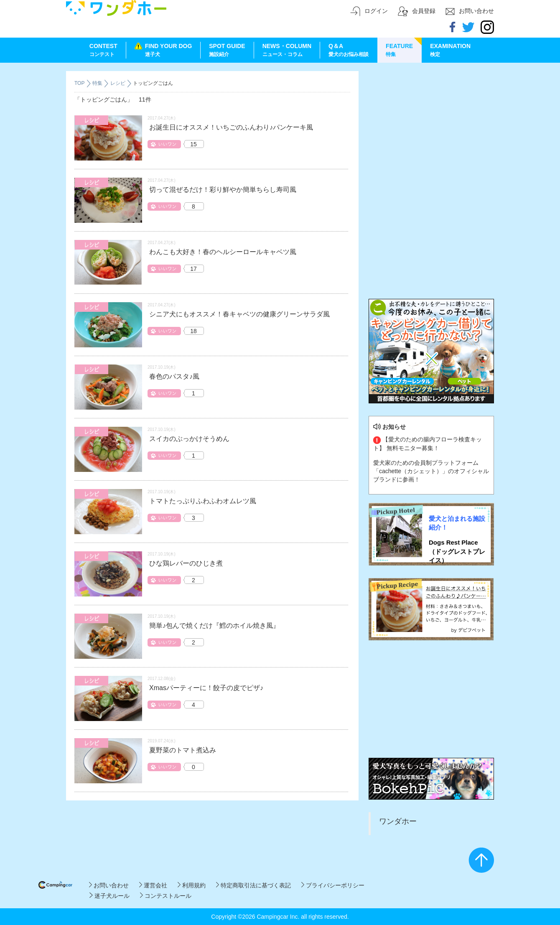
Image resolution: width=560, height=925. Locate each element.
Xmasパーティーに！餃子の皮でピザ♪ (206, 688)
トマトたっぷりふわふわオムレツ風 (203, 501)
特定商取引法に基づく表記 (253, 885)
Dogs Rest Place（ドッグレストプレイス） (457, 551)
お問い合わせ (109, 885)
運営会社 (153, 885)
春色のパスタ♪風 (174, 376)
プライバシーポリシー (333, 885)
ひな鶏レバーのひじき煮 (186, 563)
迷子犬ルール (109, 896)
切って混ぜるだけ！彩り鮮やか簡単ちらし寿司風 (223, 190)
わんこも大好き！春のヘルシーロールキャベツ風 (223, 252)
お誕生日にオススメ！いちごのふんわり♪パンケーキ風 (231, 127)
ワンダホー (398, 821)
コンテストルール (166, 896)
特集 (98, 83)
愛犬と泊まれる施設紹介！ (457, 523)
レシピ (118, 83)
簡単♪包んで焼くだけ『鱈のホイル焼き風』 (214, 626)
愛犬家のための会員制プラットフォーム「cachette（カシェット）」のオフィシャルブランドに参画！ (431, 471)
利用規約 (192, 885)
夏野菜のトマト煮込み (183, 750)
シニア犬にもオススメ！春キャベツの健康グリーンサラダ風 (239, 314)
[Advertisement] (431, 123)
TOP (79, 83)
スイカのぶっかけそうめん (189, 439)
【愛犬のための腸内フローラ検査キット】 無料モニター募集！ (428, 443)
